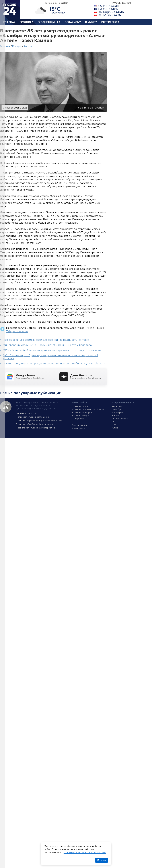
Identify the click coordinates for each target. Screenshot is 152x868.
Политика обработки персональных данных (39, 421)
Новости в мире (80, 415)
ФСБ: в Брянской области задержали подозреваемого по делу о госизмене (52, 350)
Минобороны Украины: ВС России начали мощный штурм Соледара (47, 345)
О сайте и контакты (26, 413)
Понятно (102, 860)
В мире (90, 22)
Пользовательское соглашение (33, 417)
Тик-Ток (116, 415)
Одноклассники (120, 419)
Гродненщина (48, 22)
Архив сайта (78, 428)
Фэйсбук (117, 409)
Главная (9, 22)
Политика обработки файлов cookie (35, 424)
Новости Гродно (81, 406)
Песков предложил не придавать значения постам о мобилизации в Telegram (54, 364)
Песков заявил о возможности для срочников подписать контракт (46, 340)
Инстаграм (118, 412)
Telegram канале (17, 331)
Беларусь (72, 22)
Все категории (80, 425)
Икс (114, 425)
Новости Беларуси (82, 412)
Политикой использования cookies (85, 852)
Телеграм (117, 406)
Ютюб (115, 428)
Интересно (109, 22)
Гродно (25, 22)
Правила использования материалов (35, 428)
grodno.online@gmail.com (43, 408)
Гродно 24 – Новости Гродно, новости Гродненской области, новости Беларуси (10, 10)
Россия (28, 46)
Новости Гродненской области (88, 409)
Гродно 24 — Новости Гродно (6, 407)
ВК (113, 422)
